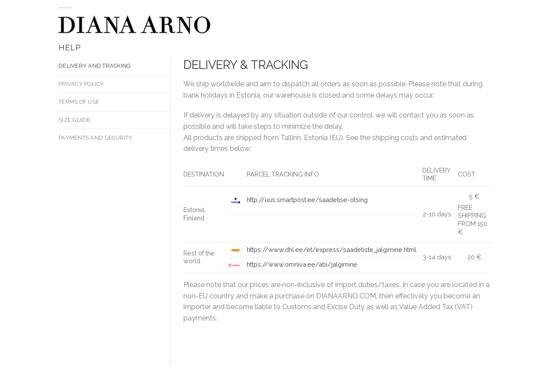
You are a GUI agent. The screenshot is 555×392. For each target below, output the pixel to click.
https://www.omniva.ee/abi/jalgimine (302, 264)
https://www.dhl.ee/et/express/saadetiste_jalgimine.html (331, 250)
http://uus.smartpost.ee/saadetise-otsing (307, 200)
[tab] (114, 66)
